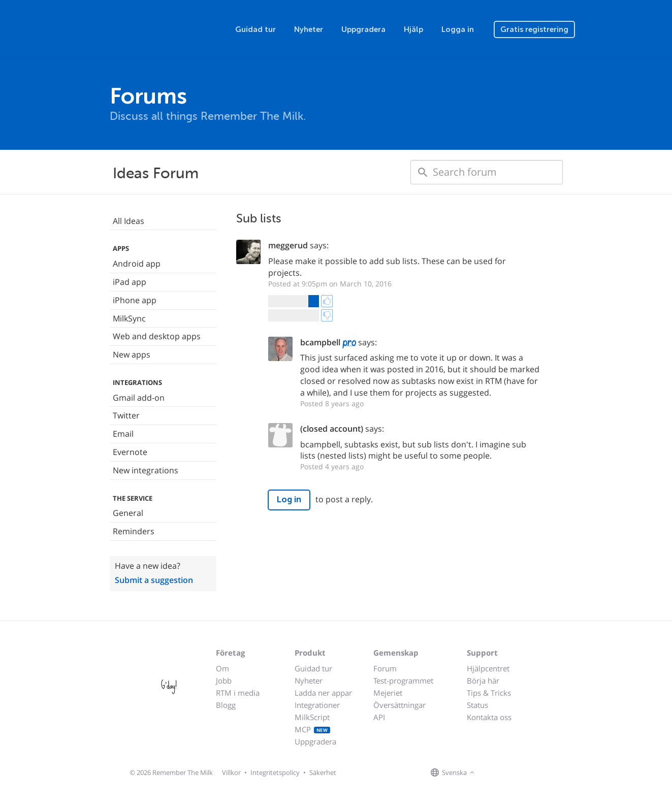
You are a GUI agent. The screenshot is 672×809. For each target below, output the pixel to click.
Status (477, 705)
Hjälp (413, 29)
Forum (385, 668)
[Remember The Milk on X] (506, 773)
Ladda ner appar (323, 693)
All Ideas (129, 221)
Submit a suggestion (154, 580)
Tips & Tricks (489, 693)
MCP (313, 729)
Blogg (226, 705)
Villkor (231, 772)
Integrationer (317, 705)
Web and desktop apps (157, 336)
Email (123, 434)
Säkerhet (323, 772)
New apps (132, 354)
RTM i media (238, 693)
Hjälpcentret (488, 668)
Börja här (483, 681)
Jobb (224, 681)
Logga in (458, 29)
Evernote (130, 452)
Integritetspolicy (275, 772)
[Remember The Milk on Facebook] (492, 773)
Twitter (126, 415)
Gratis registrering (534, 29)
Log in (289, 499)
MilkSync (129, 318)
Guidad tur (255, 29)
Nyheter (309, 29)
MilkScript (312, 717)
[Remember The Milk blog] (519, 773)
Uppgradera (363, 29)
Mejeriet (388, 693)
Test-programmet (403, 681)
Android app (137, 264)
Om (222, 668)
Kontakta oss (489, 717)
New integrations (146, 470)
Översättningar (399, 705)
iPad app (130, 282)
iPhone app (135, 300)
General (128, 513)
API (379, 717)
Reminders (134, 531)
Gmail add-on (139, 398)
